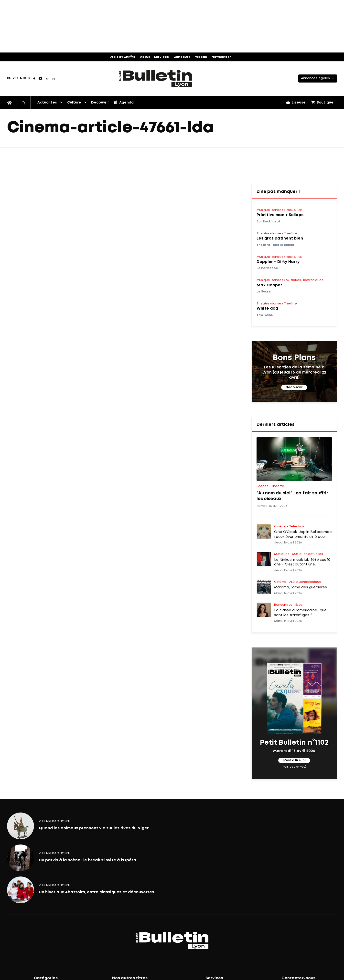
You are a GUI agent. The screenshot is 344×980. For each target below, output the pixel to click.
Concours (182, 57)
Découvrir (100, 103)
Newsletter (221, 57)
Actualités (47, 103)
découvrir (294, 387)
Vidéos (201, 57)
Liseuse (296, 102)
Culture (74, 103)
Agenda (124, 102)
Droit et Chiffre (122, 57)
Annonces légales (315, 78)
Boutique (322, 102)
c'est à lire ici (294, 760)
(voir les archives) (294, 767)
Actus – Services (154, 57)
